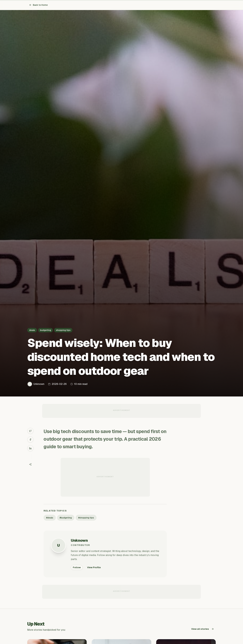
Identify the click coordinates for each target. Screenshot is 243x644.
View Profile (94, 567)
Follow (77, 567)
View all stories (203, 629)
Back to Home (38, 5)
